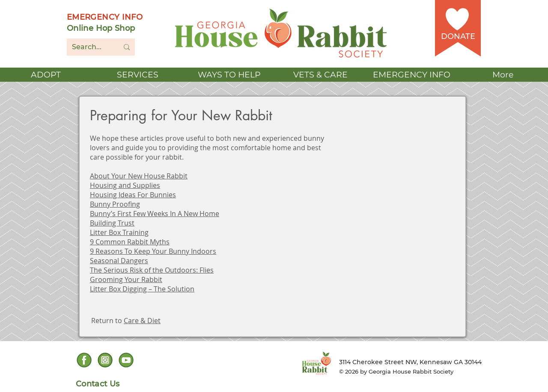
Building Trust (112, 223)
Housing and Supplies (125, 185)
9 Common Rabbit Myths (130, 242)
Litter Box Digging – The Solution (142, 289)
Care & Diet (142, 321)
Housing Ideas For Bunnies (133, 195)
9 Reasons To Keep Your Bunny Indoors (153, 251)
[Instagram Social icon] (105, 360)
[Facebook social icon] (84, 360)
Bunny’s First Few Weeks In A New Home (155, 214)
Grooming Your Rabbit (126, 279)
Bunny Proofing (115, 204)
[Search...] (89, 47)
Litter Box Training (119, 232)
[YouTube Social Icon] (126, 360)
